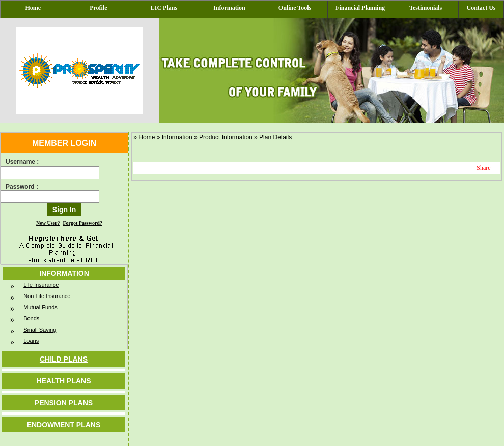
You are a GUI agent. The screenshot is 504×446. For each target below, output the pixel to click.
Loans (31, 341)
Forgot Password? (82, 223)
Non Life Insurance (47, 296)
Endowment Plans (64, 425)
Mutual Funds (40, 307)
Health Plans (63, 381)
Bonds (31, 318)
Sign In (64, 210)
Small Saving (40, 330)
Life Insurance (41, 285)
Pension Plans (64, 403)
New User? (48, 223)
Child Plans (64, 359)
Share (483, 168)
